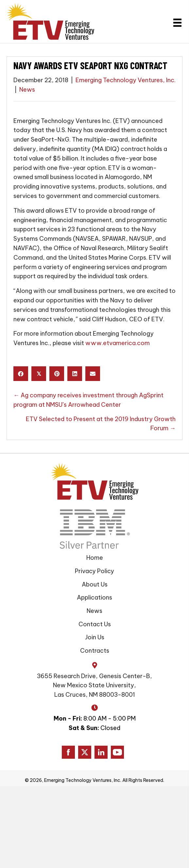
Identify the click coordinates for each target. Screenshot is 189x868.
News (27, 90)
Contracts (95, 651)
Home (95, 558)
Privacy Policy (94, 571)
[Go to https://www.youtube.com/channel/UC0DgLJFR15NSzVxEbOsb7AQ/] (117, 752)
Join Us (95, 637)
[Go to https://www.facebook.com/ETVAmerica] (68, 752)
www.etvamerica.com (118, 343)
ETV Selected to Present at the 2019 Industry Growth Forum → (101, 424)
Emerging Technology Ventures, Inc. (126, 80)
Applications (94, 597)
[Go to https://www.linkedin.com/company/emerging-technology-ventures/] (101, 752)
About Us (95, 584)
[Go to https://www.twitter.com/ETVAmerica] (85, 752)
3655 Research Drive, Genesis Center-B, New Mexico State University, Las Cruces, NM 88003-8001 (94, 685)
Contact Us (95, 624)
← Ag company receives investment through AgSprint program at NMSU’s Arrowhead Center (88, 400)
